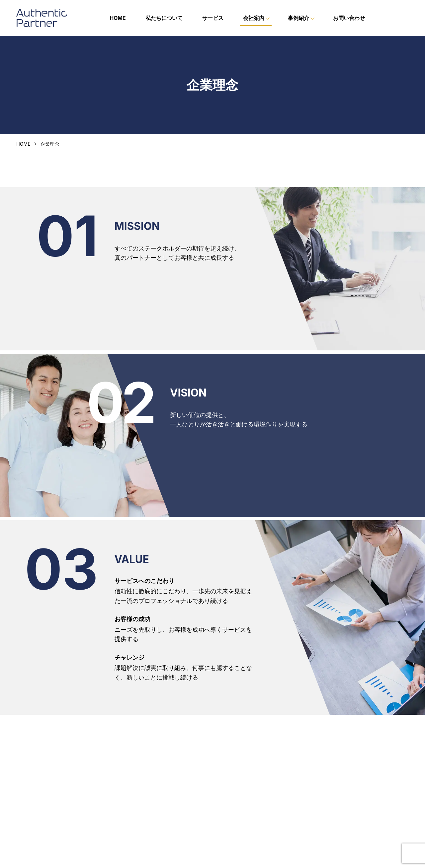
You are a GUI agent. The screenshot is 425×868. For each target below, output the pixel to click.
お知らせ (330, 813)
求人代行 (335, 803)
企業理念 (234, 793)
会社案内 (229, 784)
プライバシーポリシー (344, 823)
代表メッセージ (241, 800)
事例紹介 (330, 794)
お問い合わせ (349, 18)
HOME (118, 18)
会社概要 (234, 807)
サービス (213, 18)
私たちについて (164, 18)
